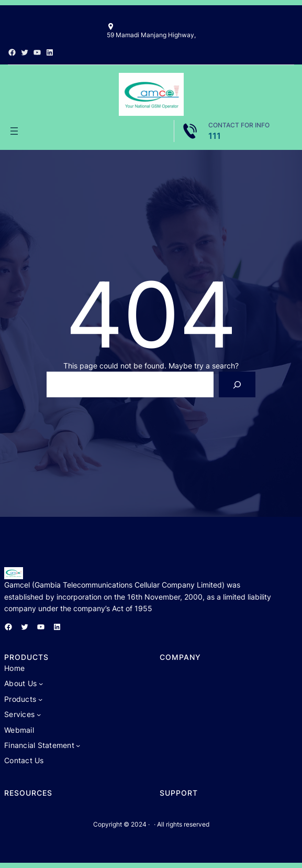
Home (14, 668)
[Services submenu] (39, 714)
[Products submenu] (40, 699)
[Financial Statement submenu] (78, 745)
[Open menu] (14, 131)
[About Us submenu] (41, 683)
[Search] (237, 384)
